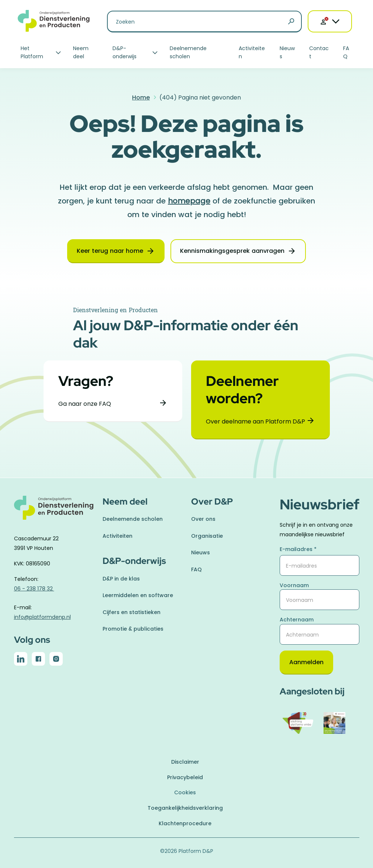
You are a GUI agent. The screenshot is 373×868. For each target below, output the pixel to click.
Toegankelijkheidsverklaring (185, 808)
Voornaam (294, 585)
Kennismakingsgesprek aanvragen (232, 251)
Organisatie (207, 536)
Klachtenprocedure (185, 823)
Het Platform (32, 52)
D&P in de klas (121, 579)
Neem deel (81, 52)
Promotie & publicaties (133, 629)
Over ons (203, 519)
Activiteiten (252, 52)
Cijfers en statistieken (132, 612)
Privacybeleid (185, 777)
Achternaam (297, 620)
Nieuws (287, 52)
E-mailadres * (298, 549)
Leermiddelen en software (138, 595)
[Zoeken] (291, 22)
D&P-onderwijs (125, 52)
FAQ (346, 52)
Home (141, 97)
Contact (319, 52)
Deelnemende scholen (188, 52)
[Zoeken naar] (204, 22)
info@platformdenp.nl (42, 617)
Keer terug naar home (110, 251)
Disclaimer (185, 762)
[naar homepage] (54, 512)
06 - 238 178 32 (34, 589)
